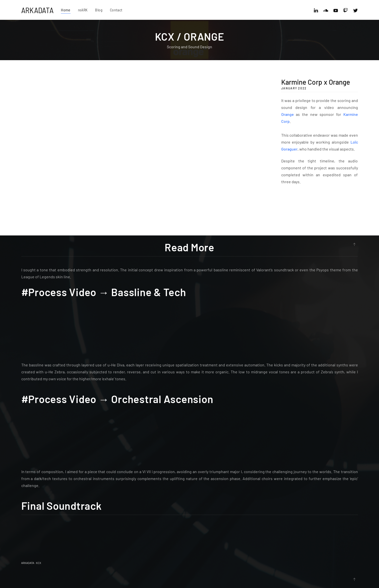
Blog (99, 10)
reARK (83, 10)
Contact (116, 10)
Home (66, 10)
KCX (39, 563)
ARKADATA (38, 10)
